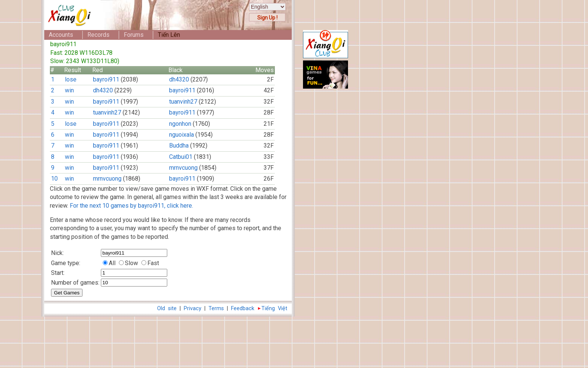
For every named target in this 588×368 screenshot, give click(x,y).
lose (71, 79)
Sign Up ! (267, 18)
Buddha (179, 146)
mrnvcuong (183, 168)
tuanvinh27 (183, 102)
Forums (134, 35)
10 (54, 179)
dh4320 (179, 79)
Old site (167, 308)
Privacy (193, 308)
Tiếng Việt (274, 308)
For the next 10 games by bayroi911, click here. (131, 206)
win (69, 90)
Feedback (243, 308)
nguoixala (181, 135)
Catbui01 (181, 157)
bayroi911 (106, 79)
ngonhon (180, 124)
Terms (216, 308)
